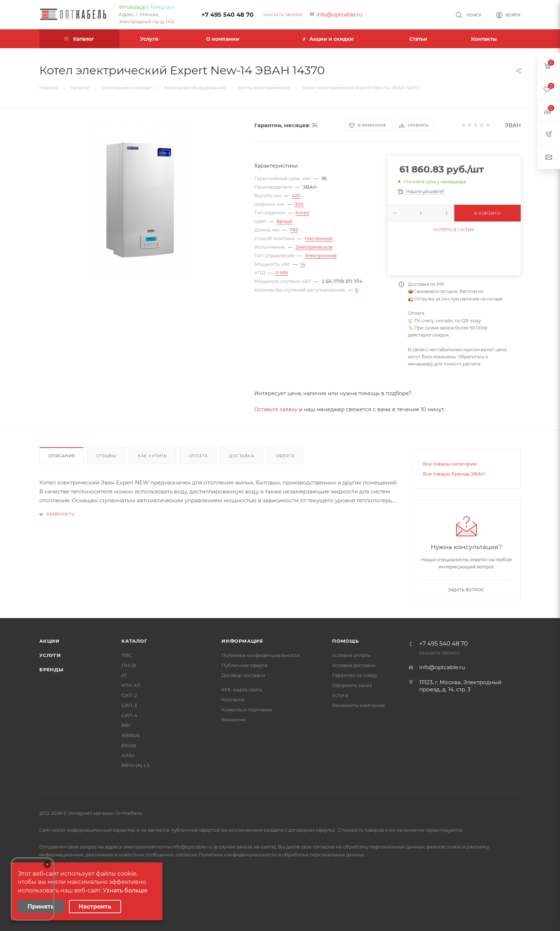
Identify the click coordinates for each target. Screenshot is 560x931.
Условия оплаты (351, 655)
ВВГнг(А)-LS (136, 765)
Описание (61, 456)
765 (294, 230)
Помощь (346, 641)
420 (296, 195)
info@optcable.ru (339, 14)
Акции (49, 641)
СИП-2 (129, 695)
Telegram (163, 7)
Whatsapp (132, 7)
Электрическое (314, 247)
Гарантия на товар (355, 675)
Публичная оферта (244, 665)
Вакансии (234, 720)
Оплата (198, 456)
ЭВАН (513, 125)
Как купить (152, 456)
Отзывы (106, 456)
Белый (284, 221)
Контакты (233, 700)
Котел (302, 213)
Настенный (319, 238)
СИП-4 (129, 715)
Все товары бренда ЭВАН (454, 474)
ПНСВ (129, 665)
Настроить (95, 907)
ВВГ (126, 725)
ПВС (127, 655)
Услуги (50, 655)
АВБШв (131, 735)
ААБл (128, 755)
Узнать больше (125, 890)
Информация (242, 641)
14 (303, 264)
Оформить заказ (352, 685)
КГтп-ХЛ (131, 685)
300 (299, 204)
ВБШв (129, 745)
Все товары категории (450, 464)
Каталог (134, 641)
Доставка (241, 456)
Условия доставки (354, 665)
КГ (124, 675)
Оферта (285, 456)
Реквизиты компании (358, 705)
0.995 (282, 273)
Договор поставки (243, 675)
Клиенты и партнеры (247, 710)
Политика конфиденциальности (261, 655)
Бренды (51, 669)
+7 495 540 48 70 (227, 15)
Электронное (321, 255)
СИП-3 (129, 705)
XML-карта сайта (242, 689)
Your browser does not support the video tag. (32, 889)
